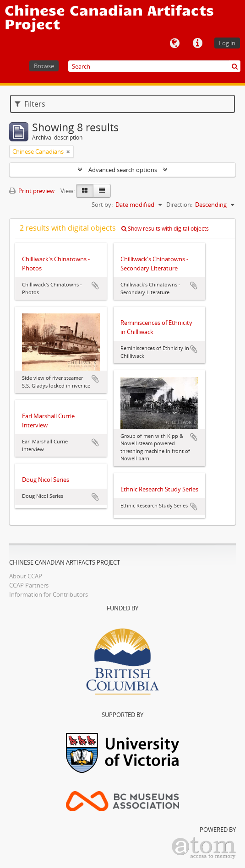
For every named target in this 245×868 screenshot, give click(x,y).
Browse (44, 66)
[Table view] (102, 191)
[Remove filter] (68, 151)
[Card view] (85, 191)
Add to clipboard (95, 286)
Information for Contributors (49, 594)
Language (174, 43)
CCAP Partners (29, 585)
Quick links (197, 43)
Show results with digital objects (165, 229)
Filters (30, 104)
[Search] (154, 66)
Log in (227, 43)
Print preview (32, 191)
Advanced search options (123, 170)
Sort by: (102, 205)
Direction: (179, 205)
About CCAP (26, 576)
